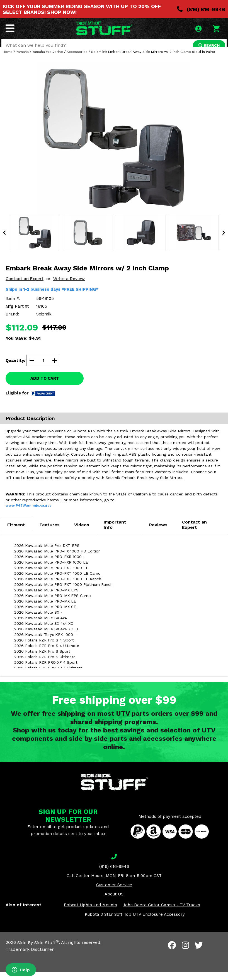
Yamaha (22, 60)
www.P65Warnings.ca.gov (29, 514)
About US (114, 902)
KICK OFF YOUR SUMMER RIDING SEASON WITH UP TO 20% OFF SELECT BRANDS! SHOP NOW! (82, 9)
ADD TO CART (45, 386)
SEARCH (208, 46)
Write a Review (69, 287)
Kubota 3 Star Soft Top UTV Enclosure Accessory (135, 922)
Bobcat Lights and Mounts (90, 913)
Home (8, 60)
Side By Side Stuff (38, 950)
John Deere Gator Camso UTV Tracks (161, 913)
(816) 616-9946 (201, 9)
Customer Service (114, 893)
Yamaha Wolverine (48, 60)
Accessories (77, 60)
